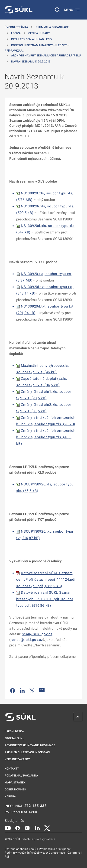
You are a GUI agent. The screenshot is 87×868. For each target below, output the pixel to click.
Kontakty (12, 769)
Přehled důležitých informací (27, 752)
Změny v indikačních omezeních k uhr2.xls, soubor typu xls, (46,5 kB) (46, 437)
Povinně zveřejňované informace (30, 745)
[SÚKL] (19, 10)
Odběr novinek (15, 789)
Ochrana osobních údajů (21, 849)
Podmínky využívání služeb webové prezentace (35, 853)
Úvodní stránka (16, 27)
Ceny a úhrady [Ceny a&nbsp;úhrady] (39, 33)
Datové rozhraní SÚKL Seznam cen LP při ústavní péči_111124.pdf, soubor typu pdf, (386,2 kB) (46, 580)
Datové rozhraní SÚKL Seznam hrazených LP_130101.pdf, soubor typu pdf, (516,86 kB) (45, 599)
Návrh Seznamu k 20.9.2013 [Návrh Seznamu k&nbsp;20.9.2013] (31, 62)
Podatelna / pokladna (21, 776)
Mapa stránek (15, 783)
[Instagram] (27, 828)
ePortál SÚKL (14, 738)
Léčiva (16, 33)
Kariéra (10, 796)
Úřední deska (14, 731)
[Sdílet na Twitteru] (32, 690)
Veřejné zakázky (17, 759)
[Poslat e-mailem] (42, 690)
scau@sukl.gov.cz (37, 634)
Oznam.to (74, 853)
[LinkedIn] (37, 828)
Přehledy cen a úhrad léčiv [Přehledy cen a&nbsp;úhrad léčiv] (32, 39)
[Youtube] (8, 828)
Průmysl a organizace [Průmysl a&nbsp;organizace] (52, 27)
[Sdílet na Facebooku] (13, 690)
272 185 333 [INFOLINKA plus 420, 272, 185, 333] (36, 806)
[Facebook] (18, 828)
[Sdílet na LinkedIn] (22, 690)
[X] (47, 828)
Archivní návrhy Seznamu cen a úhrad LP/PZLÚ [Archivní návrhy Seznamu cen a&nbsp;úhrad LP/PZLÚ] (46, 56)
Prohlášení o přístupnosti (56, 849)
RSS (7, 857)
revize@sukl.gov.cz (27, 640)
